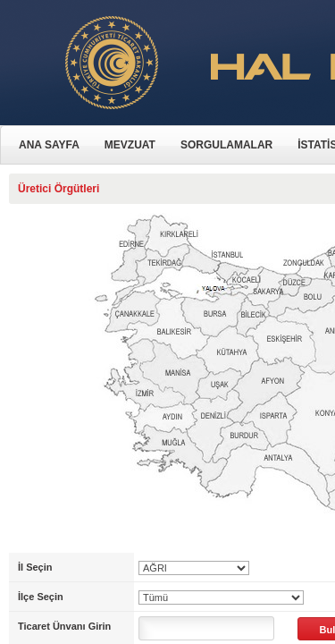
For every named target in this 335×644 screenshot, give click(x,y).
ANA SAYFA (49, 145)
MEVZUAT (130, 145)
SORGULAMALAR (226, 145)
